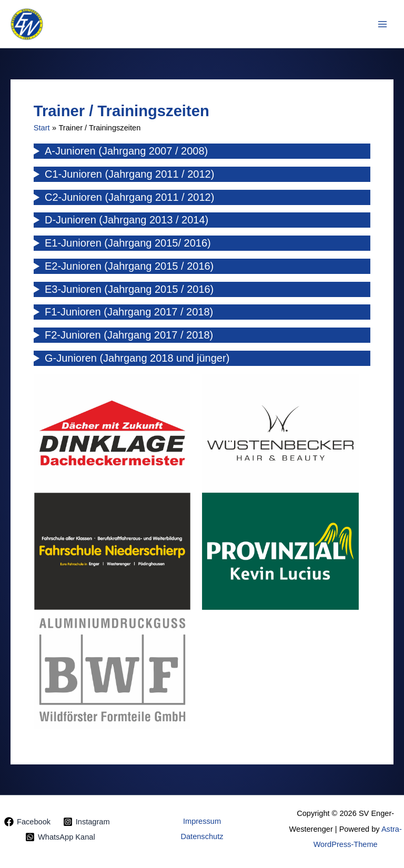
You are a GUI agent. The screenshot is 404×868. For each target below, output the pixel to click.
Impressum (202, 821)
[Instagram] (86, 822)
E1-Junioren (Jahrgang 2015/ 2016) (128, 243)
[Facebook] (27, 822)
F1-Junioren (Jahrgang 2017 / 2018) (129, 312)
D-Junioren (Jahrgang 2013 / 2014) (127, 220)
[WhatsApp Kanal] (60, 837)
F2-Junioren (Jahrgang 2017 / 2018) (129, 335)
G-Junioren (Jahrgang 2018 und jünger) (137, 358)
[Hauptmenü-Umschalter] (382, 24)
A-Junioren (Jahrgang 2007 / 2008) (126, 151)
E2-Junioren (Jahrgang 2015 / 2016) (129, 266)
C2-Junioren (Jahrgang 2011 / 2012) (129, 197)
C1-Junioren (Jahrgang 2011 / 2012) (129, 174)
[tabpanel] (113, 433)
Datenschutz (202, 836)
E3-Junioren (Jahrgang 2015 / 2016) (129, 289)
